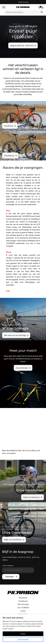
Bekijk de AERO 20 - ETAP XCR (22, 45)
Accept (23, 634)
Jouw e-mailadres (18, 569)
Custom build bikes (23, 2)
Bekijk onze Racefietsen (31, 497)
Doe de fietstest (22, 368)
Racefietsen (9, 126)
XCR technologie (23, 604)
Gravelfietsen (9, 156)
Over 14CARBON (23, 608)
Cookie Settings (23, 639)
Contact (23, 611)
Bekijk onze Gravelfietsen (13, 540)
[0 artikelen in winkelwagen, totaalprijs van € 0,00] (43, 8)
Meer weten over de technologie (15, 335)
